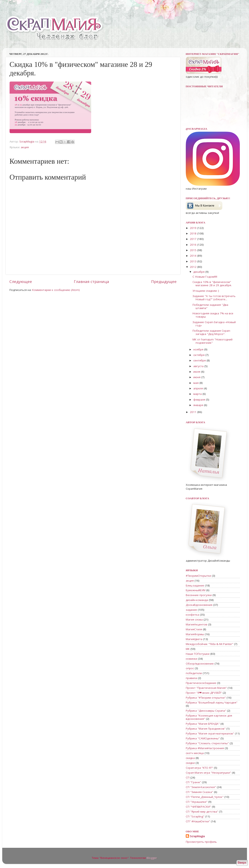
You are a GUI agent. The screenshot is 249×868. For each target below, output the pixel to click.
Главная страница (91, 282)
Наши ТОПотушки (198, 654)
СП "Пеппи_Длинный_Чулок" (205, 797)
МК (188, 649)
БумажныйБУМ (196, 590)
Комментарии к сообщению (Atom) (56, 290)
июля (197, 372)
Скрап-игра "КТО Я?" (199, 768)
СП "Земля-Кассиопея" (201, 787)
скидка (190, 758)
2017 (194, 239)
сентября (200, 360)
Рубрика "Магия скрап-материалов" (210, 733)
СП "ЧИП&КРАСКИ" (198, 807)
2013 (194, 261)
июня (197, 377)
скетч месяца (195, 753)
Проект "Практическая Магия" (206, 688)
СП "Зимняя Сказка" (199, 792)
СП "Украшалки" (197, 802)
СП (188, 777)
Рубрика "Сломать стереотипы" (207, 743)
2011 (194, 412)
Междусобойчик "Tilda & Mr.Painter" (210, 644)
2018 (194, 233)
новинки (191, 659)
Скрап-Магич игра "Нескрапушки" (208, 773)
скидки (190, 763)
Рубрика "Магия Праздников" (206, 729)
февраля (200, 400)
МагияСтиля (194, 629)
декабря (199, 272)
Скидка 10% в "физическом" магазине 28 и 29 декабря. (212, 284)
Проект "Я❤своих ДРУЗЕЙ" (204, 693)
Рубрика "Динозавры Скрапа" (206, 711)
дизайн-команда (197, 600)
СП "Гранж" (193, 782)
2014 (194, 256)
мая (196, 383)
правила (191, 678)
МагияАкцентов (196, 624)
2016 (194, 245)
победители (194, 673)
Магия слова (194, 620)
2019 (194, 228)
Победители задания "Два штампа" (210, 306)
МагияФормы (195, 634)
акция (25, 147)
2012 (194, 267)
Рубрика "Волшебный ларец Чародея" (212, 702)
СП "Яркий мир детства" (202, 812)
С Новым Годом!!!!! (205, 277)
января (199, 405)
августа (199, 366)
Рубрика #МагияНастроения (205, 748)
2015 (194, 250)
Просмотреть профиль (201, 842)
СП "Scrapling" (195, 816)
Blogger (152, 858)
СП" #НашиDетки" (198, 821)
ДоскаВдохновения (199, 605)
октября (199, 355)
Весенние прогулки (199, 595)
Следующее (21, 282)
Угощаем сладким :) (206, 291)
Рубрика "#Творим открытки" (206, 698)
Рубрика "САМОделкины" (203, 738)
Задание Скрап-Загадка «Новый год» (214, 324)
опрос (190, 668)
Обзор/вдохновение (200, 664)
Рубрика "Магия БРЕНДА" (203, 724)
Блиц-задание (195, 585)
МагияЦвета (194, 639)
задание (191, 610)
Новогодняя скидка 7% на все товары (213, 315)
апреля (199, 388)
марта (198, 394)
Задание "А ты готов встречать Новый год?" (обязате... (214, 298)
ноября (199, 349)
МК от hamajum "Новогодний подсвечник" (212, 341)
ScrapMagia (197, 836)
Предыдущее (164, 282)
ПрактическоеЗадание (201, 683)
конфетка (192, 615)
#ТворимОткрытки (198, 576)
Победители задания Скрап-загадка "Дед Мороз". (212, 332)
